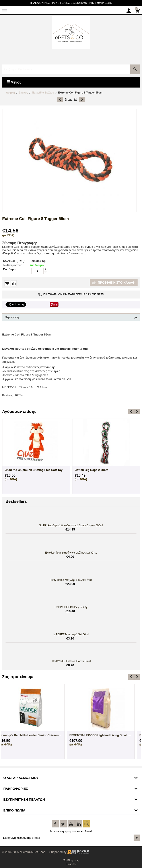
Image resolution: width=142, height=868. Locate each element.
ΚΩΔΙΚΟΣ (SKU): (14, 261)
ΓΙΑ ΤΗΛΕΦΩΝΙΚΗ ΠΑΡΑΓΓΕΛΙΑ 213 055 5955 (71, 294)
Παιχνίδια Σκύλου (43, 93)
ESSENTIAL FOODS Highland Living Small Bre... (36, 735)
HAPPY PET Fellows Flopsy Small (71, 661)
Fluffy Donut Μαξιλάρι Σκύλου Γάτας (71, 580)
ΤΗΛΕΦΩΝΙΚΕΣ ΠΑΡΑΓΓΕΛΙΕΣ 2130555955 (58, 3)
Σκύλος (23, 93)
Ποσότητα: (10, 269)
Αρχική (10, 93)
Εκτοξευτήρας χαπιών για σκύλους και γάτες (71, 553)
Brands (71, 864)
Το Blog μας (71, 860)
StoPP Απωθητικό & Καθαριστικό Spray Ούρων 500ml (71, 525)
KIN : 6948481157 (101, 3)
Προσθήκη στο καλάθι (114, 283)
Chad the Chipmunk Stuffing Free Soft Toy (34, 470)
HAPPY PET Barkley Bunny (71, 607)
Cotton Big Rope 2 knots (91, 470)
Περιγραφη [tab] (71, 317)
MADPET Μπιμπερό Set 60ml (71, 634)
